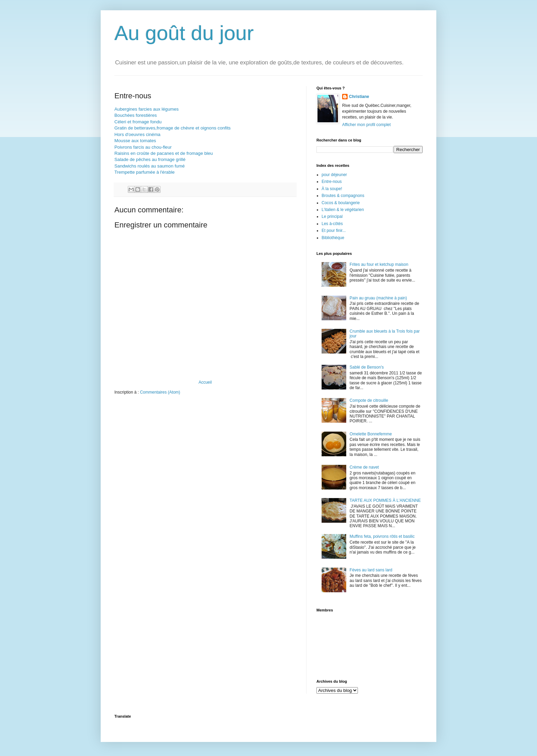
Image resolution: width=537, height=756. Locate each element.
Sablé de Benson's (367, 367)
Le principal (332, 216)
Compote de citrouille (369, 400)
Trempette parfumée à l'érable (145, 172)
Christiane (359, 97)
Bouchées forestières (136, 115)
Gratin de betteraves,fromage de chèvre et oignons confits (172, 128)
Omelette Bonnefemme (371, 434)
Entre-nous (332, 182)
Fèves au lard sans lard (371, 570)
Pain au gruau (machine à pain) (378, 298)
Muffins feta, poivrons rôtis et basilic (382, 536)
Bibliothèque (333, 238)
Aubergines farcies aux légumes (147, 109)
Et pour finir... (334, 231)
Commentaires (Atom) (160, 392)
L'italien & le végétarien (343, 210)
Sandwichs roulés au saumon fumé (149, 166)
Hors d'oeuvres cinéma (137, 134)
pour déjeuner (334, 175)
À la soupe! (332, 189)
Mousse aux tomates (135, 141)
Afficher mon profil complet (366, 125)
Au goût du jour (184, 33)
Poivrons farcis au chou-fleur (143, 147)
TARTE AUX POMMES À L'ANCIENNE (385, 500)
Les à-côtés (332, 224)
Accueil (205, 382)
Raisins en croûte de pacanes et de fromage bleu (164, 153)
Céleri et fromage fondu (138, 122)
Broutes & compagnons (343, 196)
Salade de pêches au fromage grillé (150, 159)
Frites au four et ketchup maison (379, 264)
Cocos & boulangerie (341, 203)
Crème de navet (364, 467)
